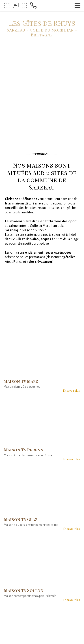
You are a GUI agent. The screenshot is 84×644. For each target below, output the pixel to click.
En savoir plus (71, 391)
